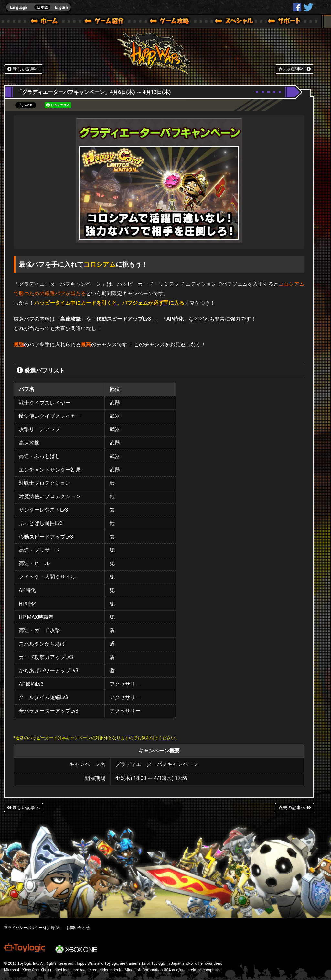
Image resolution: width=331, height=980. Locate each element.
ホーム (47, 22)
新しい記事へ (24, 69)
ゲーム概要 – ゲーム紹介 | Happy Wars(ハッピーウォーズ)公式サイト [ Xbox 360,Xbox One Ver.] (106, 22)
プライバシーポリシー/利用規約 (32, 928)
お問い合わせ (78, 928)
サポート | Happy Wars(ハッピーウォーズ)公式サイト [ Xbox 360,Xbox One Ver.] (285, 22)
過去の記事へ (294, 69)
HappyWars (297, 7)
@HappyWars (308, 7)
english (38, 7)
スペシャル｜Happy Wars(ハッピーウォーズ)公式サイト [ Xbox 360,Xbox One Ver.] (225, 22)
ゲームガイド (166, 22)
